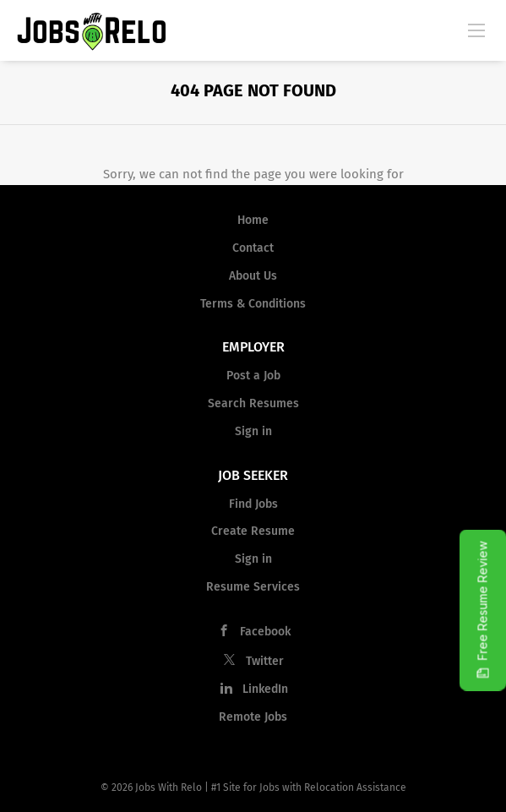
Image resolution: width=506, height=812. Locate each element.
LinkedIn (265, 689)
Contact (253, 248)
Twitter (265, 661)
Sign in (253, 431)
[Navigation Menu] (476, 30)
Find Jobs (253, 504)
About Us (253, 276)
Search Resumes (253, 403)
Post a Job (253, 376)
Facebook (265, 632)
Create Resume (253, 531)
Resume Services (253, 587)
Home (253, 220)
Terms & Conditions (253, 304)
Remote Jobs (253, 717)
